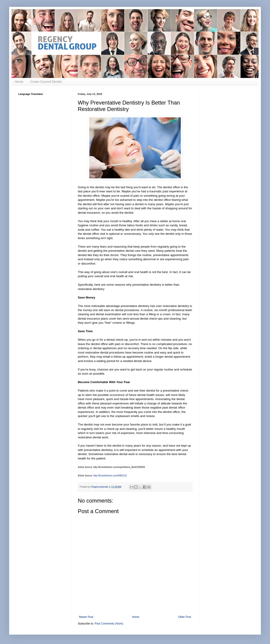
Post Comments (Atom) (109, 624)
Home (19, 82)
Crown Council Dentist (46, 82)
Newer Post (86, 617)
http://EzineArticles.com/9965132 (110, 476)
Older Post (185, 617)
